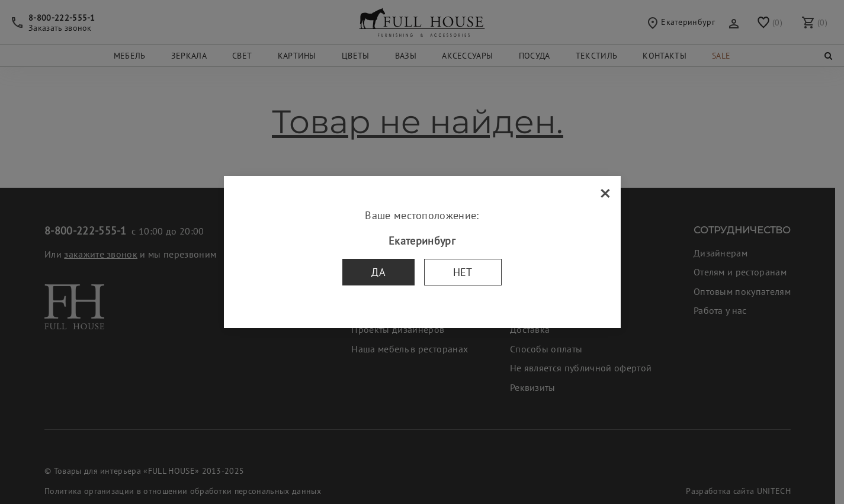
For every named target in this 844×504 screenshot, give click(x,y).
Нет (463, 272)
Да (378, 272)
